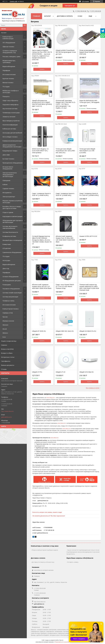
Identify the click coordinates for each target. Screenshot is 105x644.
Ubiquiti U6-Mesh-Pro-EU (88, 331)
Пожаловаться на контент (62, 642)
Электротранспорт (9, 197)
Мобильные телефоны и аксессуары (11, 92)
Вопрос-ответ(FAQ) (7, 349)
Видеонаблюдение (9, 66)
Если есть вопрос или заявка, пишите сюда (47, 512)
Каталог (4, 33)
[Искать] (25, 25)
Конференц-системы (9, 236)
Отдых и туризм (8, 212)
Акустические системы (10, 109)
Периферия (6, 70)
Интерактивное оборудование (8, 168)
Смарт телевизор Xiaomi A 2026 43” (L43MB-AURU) (41, 194)
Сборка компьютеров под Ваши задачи (45, 550)
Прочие (5, 317)
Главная (36, 16)
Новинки (4, 345)
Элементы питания (9, 117)
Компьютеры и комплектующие (8, 38)
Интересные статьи (8, 357)
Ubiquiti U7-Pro (37, 372)
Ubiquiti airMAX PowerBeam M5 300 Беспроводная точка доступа (66, 52)
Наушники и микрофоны (11, 105)
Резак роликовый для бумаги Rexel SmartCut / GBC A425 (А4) (89, 52)
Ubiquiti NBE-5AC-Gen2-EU (65, 331)
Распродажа (7, 285)
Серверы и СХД (8, 313)
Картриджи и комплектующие (12, 216)
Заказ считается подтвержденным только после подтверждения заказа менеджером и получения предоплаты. (83, 552)
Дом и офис (6, 155)
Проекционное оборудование (13, 163)
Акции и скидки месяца (9, 341)
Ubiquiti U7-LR (60, 372)
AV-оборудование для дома (12, 281)
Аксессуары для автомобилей (12, 133)
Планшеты (6, 96)
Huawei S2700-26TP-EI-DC (88, 236)
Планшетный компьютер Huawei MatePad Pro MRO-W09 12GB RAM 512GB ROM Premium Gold (89, 287)
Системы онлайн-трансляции (12, 293)
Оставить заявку (73, 562)
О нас (80, 16)
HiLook (5, 329)
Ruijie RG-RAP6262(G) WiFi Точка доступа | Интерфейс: (90, 101)
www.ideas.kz (50, 398)
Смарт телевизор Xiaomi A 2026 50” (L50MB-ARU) (65, 194)
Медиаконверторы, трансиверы (9, 61)
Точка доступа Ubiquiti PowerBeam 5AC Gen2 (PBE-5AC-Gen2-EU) (65, 151)
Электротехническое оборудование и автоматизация (10, 175)
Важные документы (8, 365)
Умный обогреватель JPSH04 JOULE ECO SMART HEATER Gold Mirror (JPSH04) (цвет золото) (42, 103)
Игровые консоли (8, 321)
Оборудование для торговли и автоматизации (13, 221)
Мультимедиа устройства (11, 121)
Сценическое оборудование (12, 252)
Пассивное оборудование (11, 289)
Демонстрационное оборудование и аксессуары (12, 146)
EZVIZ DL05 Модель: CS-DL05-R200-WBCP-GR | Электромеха (40, 151)
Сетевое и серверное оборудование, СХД (10, 52)
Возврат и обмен (7, 353)
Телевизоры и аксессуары (11, 113)
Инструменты (7, 193)
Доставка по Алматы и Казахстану (43, 562)
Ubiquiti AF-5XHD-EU (39, 331)
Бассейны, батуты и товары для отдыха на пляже (12, 207)
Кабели (5, 185)
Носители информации (10, 125)
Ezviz (4, 337)
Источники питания (9, 74)
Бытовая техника (8, 159)
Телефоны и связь (9, 301)
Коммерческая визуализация (12, 141)
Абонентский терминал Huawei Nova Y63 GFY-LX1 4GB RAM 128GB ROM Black (42, 286)
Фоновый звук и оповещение (12, 240)
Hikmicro (5, 333)
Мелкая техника (8, 83)
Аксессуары (6, 260)
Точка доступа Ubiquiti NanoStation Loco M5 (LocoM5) (87, 151)
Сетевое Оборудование (11, 277)
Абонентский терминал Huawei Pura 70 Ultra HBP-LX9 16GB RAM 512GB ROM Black (65, 239)
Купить (42, 69)
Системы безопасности (10, 232)
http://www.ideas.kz (7, 411)
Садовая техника (8, 189)
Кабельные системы (9, 129)
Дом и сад (6, 268)
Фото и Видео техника (10, 137)
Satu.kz (61, 640)
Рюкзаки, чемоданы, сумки (11, 57)
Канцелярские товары (10, 151)
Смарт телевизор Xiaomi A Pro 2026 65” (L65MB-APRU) (89, 194)
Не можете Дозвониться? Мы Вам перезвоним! (49, 516)
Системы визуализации (10, 297)
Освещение (6, 180)
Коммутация (7, 244)
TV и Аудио (6, 87)
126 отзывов (85, 1)
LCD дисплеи (7, 248)
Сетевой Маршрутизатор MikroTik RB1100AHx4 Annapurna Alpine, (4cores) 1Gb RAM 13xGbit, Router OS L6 (42, 240)
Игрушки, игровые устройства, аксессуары (13, 202)
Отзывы (4, 369)
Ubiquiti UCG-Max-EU (87, 372)
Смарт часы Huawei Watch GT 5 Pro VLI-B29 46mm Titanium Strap (65, 286)
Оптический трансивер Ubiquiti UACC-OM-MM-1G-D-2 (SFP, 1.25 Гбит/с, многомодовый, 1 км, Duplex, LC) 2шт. (66, 104)
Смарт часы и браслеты (10, 101)
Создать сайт (14, 1)
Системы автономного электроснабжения (10, 227)
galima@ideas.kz (7, 417)
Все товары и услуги (93, 388)
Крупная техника (8, 79)
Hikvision (5, 325)
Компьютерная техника (11, 309)
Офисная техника (8, 47)
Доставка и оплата (65, 16)
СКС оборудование (9, 43)
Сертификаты (6, 361)
